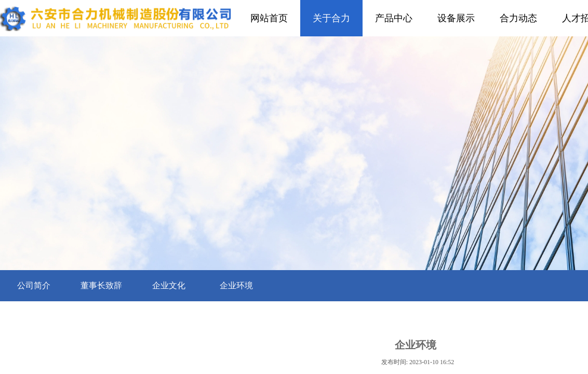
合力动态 (518, 18)
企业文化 (169, 285)
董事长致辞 (101, 285)
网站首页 (269, 18)
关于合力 (331, 18)
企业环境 (236, 285)
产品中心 (394, 18)
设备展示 (456, 18)
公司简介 (34, 285)
